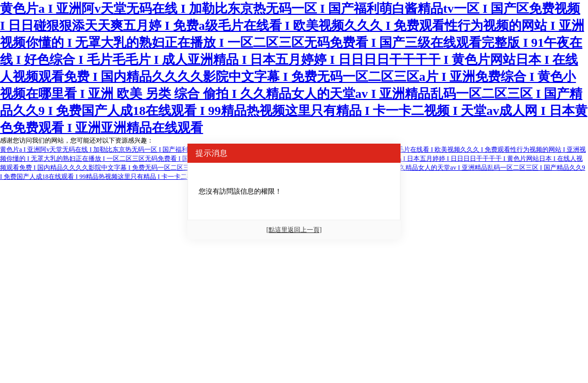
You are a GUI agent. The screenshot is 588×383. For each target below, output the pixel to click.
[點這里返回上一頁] (294, 230)
